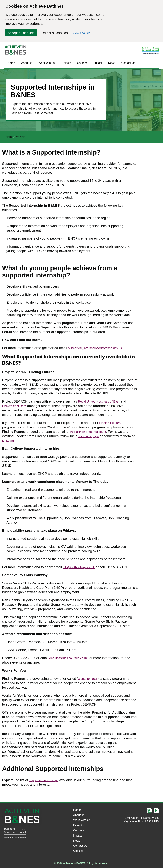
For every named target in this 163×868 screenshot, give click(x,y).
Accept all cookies (21, 33)
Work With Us (82, 820)
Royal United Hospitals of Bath (101, 401)
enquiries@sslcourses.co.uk (70, 658)
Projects (66, 63)
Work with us (46, 63)
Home (11, 63)
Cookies (78, 851)
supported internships (45, 780)
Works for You (88, 679)
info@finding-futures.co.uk (90, 432)
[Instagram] (149, 811)
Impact (98, 63)
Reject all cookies (55, 33)
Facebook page (89, 436)
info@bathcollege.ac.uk (80, 567)
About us (27, 63)
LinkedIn (9, 440)
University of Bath (15, 406)
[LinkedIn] (156, 811)
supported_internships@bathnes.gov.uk (98, 348)
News (112, 63)
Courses (82, 63)
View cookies (82, 33)
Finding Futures (111, 423)
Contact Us (128, 63)
